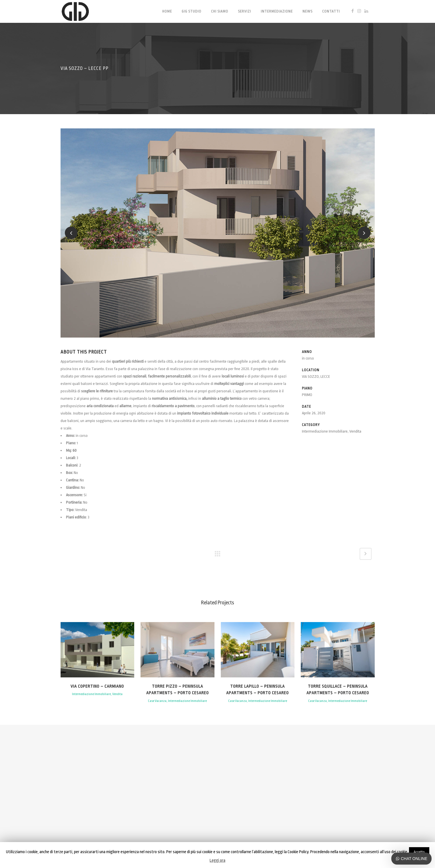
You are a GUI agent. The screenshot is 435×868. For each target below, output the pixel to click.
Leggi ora (217, 860)
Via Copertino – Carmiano (97, 686)
